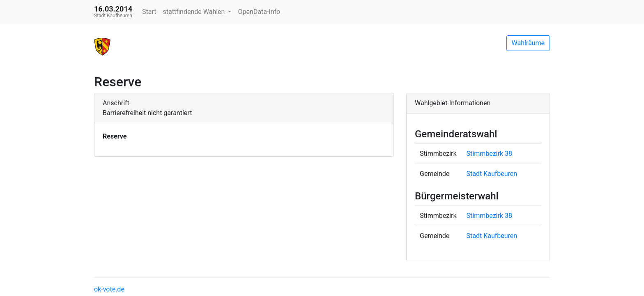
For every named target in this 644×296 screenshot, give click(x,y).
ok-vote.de (109, 289)
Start (149, 12)
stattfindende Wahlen (195, 12)
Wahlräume (528, 43)
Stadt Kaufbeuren (492, 174)
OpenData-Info (259, 12)
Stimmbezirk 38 (489, 154)
